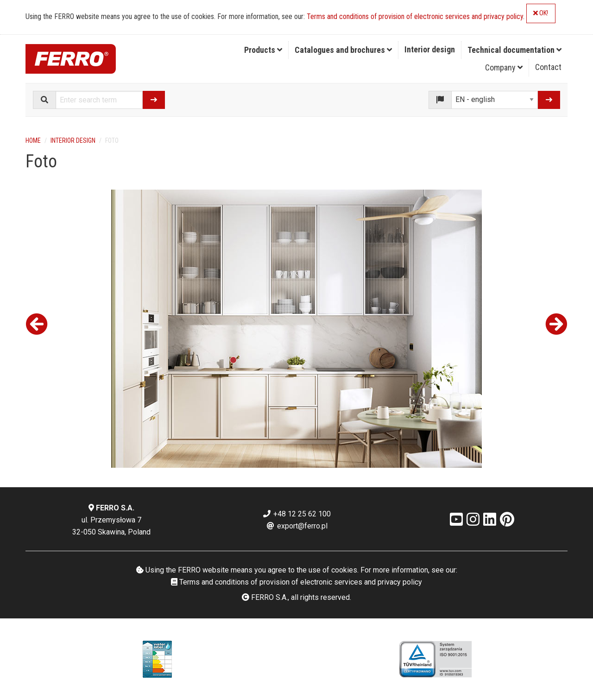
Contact (548, 67)
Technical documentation (514, 50)
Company (504, 67)
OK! (541, 13)
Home (33, 140)
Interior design (430, 49)
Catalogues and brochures (343, 50)
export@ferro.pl (297, 526)
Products (263, 50)
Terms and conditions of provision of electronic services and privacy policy (415, 16)
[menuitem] (263, 50)
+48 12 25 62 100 (296, 514)
